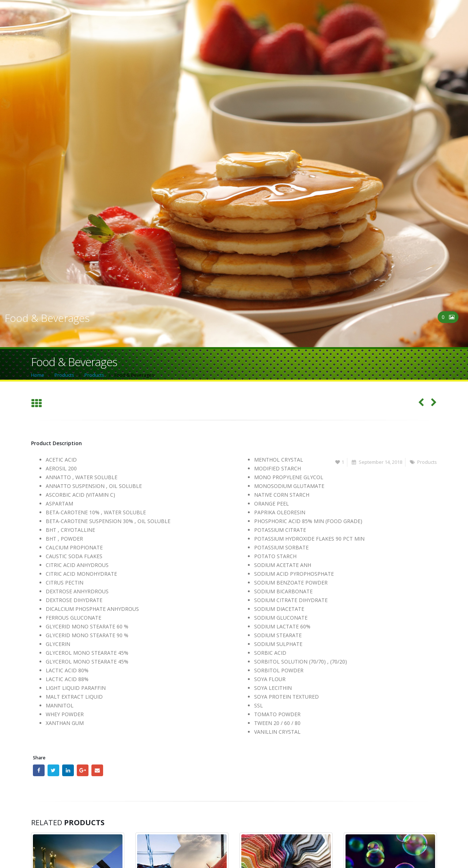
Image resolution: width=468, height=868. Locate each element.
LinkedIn (68, 770)
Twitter (53, 770)
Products (427, 462)
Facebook (39, 770)
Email (97, 770)
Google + (83, 770)
